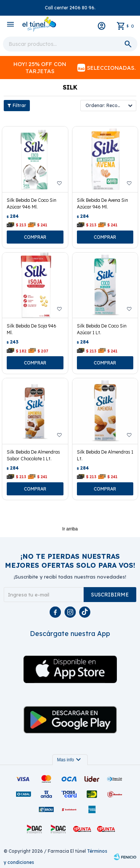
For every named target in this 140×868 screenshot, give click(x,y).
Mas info (70, 760)
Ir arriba (70, 529)
